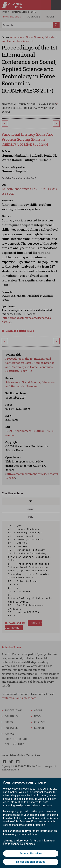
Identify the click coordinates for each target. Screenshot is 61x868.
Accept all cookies (31, 854)
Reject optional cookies (31, 862)
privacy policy (21, 831)
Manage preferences (16, 841)
